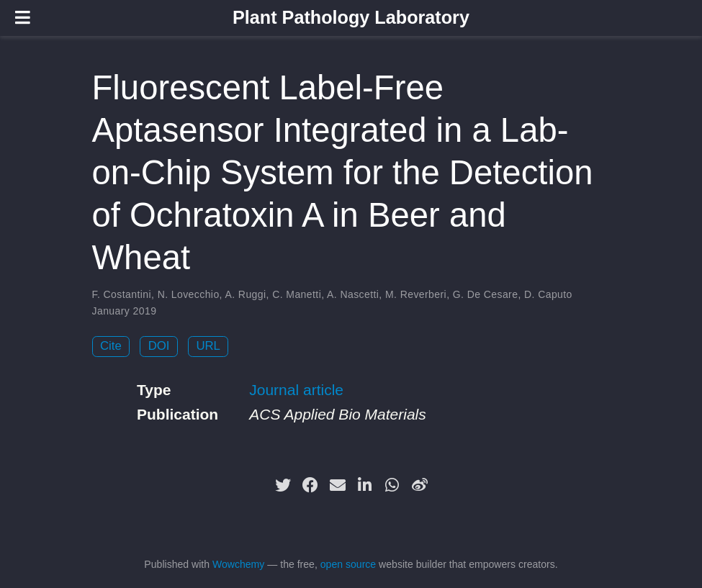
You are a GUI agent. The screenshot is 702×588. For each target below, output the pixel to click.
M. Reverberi (416, 294)
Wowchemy (238, 564)
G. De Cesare (486, 294)
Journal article (296, 390)
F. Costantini (122, 294)
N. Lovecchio (189, 294)
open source (348, 564)
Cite (111, 346)
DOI (159, 346)
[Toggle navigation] (23, 18)
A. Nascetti (353, 294)
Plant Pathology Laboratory (351, 17)
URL (208, 346)
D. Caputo (548, 294)
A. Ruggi (245, 294)
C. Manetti (297, 294)
